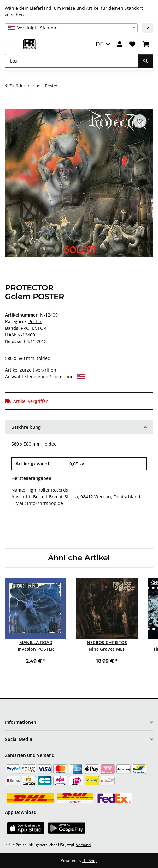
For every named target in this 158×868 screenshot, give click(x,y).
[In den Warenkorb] (10, 106)
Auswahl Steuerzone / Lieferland (45, 376)
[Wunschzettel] (132, 44)
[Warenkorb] (146, 44)
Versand (83, 845)
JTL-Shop (90, 861)
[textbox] (71, 28)
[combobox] (71, 28)
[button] (120, 44)
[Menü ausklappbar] (8, 41)
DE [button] (99, 44)
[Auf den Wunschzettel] (140, 121)
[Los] (72, 61)
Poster (35, 321)
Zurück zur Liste (24, 86)
